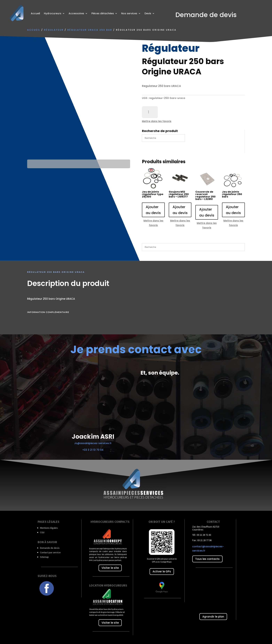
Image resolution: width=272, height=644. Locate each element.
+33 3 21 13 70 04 (93, 450)
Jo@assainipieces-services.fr (93, 443)
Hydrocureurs (53, 13)
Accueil (35, 13)
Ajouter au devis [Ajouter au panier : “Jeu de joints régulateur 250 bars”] (233, 210)
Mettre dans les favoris (157, 121)
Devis (148, 13)
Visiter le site (110, 568)
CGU (42, 532)
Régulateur (54, 30)
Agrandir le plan (213, 617)
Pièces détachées (103, 13)
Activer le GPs (162, 571)
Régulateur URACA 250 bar (90, 30)
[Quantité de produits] (150, 112)
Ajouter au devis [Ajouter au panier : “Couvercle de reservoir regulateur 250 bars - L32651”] (207, 212)
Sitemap (44, 557)
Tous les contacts (207, 559)
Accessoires (76, 13)
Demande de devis (50, 548)
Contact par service (50, 552)
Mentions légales (49, 528)
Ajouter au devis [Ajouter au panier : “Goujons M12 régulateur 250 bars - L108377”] (180, 210)
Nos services (129, 13)
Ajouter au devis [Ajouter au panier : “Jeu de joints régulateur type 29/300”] (153, 210)
